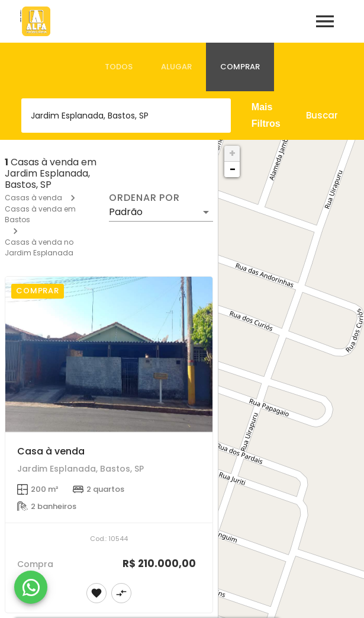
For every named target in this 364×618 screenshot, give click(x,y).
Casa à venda (51, 451)
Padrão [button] (126, 212)
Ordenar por (144, 198)
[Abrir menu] (325, 21)
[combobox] (126, 116)
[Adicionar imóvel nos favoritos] (96, 593)
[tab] (119, 67)
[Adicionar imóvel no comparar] (121, 593)
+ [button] (232, 153)
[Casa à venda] (109, 355)
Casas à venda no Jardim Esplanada (39, 247)
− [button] (233, 169)
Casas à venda (33, 198)
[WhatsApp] (31, 587)
